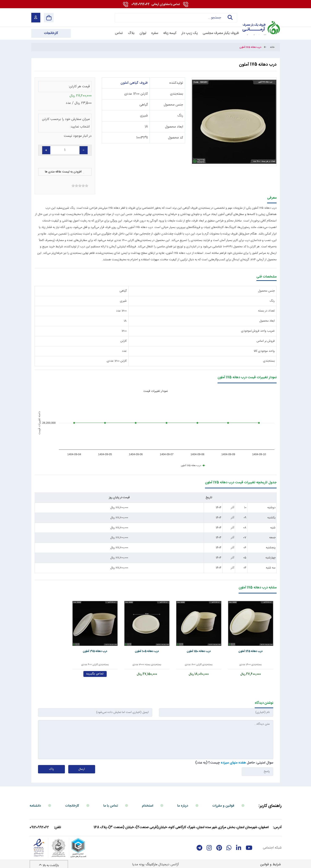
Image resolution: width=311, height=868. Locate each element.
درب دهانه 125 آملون (252, 648)
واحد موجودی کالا (264, 351)
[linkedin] (239, 845)
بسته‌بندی (177, 94)
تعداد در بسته (266, 311)
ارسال (82, 766)
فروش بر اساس (266, 341)
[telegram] (199, 845)
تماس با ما (111, 802)
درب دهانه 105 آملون (155, 648)
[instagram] (209, 845)
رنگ (180, 116)
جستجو (230, 18)
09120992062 (156, 4)
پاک (51, 766)
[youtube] (249, 845)
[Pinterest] (219, 845)
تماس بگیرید (107, 670)
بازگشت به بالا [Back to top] (49, 862)
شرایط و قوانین (270, 861)
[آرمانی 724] (260, 17)
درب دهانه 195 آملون (107, 648)
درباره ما (183, 802)
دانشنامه (35, 802)
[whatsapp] (229, 845)
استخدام (148, 802)
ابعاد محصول (174, 127)
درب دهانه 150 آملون (204, 648)
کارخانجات (72, 802)
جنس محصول (173, 105)
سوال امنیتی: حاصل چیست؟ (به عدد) (234, 759)
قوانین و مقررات (223, 802)
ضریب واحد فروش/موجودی (258, 331)
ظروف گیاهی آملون (134, 83)
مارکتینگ (151, 861)
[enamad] (39, 845)
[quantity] (65, 150)
